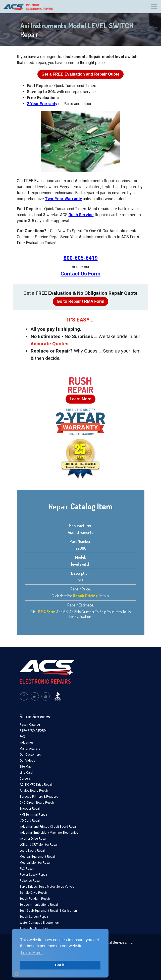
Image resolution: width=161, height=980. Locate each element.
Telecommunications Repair (39, 905)
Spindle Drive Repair (33, 893)
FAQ (22, 737)
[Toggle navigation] (154, 7)
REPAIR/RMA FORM (33, 731)
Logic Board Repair (33, 851)
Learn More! (32, 953)
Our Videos (27, 761)
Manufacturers (30, 749)
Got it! (60, 965)
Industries (27, 743)
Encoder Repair (30, 809)
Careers (25, 779)
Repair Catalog (30, 725)
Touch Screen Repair (34, 917)
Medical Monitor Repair (36, 863)
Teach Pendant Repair (35, 899)
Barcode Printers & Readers (39, 797)
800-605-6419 (81, 258)
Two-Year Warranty (63, 199)
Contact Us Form (80, 274)
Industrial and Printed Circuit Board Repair (49, 827)
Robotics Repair (31, 881)
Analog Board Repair (34, 791)
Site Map (25, 767)
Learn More (80, 399)
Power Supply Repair (33, 875)
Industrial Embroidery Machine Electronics (49, 833)
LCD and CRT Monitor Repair (39, 845)
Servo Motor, (47, 887)
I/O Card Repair (30, 821)
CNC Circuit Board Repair (37, 803)
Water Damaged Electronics (39, 923)
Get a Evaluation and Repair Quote (80, 74)
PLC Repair (27, 869)
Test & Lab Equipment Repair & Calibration (48, 911)
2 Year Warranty (42, 104)
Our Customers (30, 755)
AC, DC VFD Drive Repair (36, 785)
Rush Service (81, 215)
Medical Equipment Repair (38, 857)
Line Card (26, 773)
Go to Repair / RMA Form (81, 301)
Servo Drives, (29, 887)
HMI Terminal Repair (33, 815)
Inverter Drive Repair (34, 839)
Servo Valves (65, 887)
